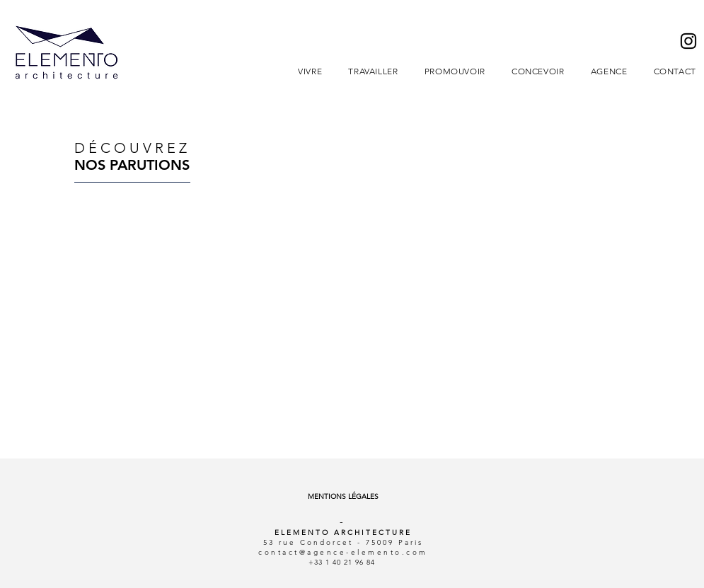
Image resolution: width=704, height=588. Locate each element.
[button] (310, 71)
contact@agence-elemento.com (343, 552)
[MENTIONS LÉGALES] (344, 497)
